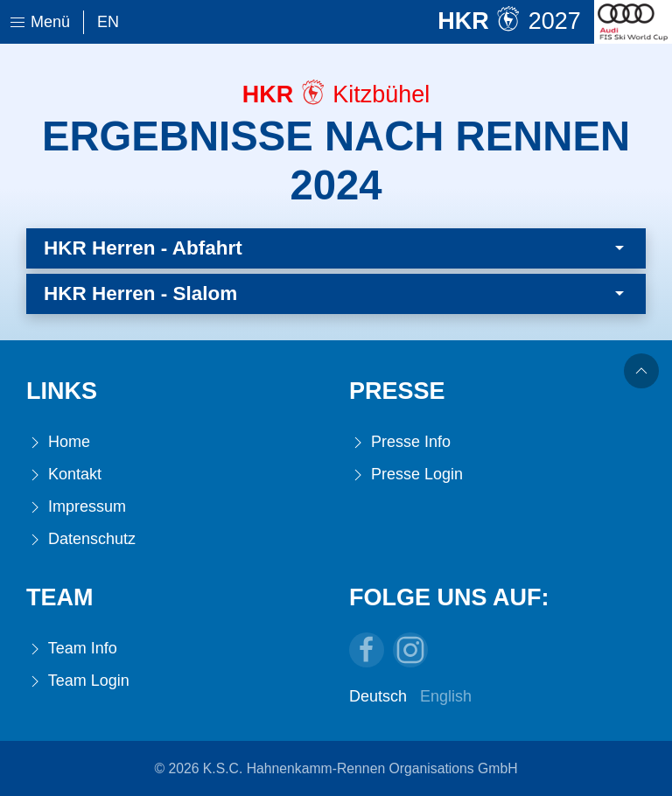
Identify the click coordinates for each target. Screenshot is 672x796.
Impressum (76, 507)
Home (58, 442)
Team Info (72, 649)
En (108, 22)
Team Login (78, 681)
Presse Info (400, 442)
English (446, 696)
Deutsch (378, 696)
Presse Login (406, 475)
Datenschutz (81, 539)
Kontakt (64, 475)
